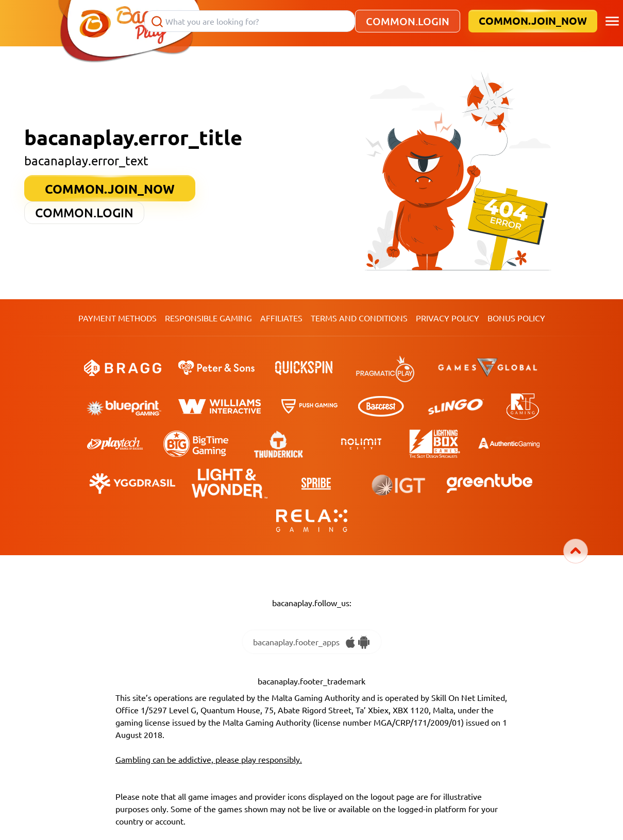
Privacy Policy (448, 318)
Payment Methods (117, 318)
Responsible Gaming (208, 318)
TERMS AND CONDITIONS (359, 318)
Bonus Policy (516, 318)
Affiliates (281, 318)
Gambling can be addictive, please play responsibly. (209, 759)
